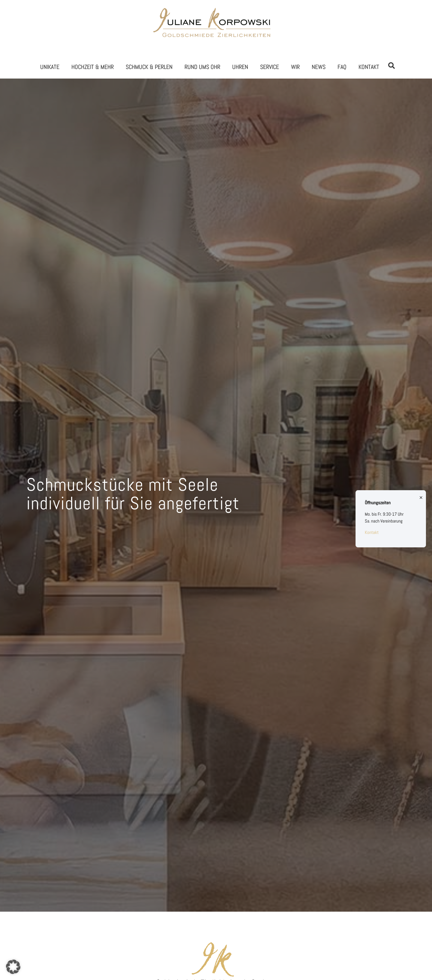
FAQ (342, 67)
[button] (13, 967)
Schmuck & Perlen (149, 67)
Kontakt (369, 67)
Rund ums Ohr (202, 67)
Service (270, 67)
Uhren (240, 67)
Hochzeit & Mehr (93, 67)
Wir (295, 67)
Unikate (50, 67)
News (319, 67)
